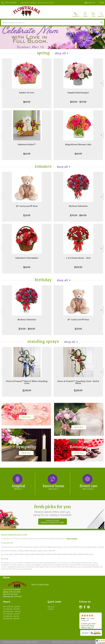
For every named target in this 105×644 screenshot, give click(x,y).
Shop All (60, 53)
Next (102, 83)
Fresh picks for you (53, 510)
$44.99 (78, 154)
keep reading (72, 539)
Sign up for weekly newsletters (53, 522)
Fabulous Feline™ (27, 144)
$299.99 (27, 390)
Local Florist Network (84, 642)
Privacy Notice (69, 642)
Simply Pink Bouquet (78, 93)
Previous (3, 83)
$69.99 (27, 102)
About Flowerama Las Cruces (14, 534)
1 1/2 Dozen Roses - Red (78, 258)
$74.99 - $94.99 (78, 215)
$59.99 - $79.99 (78, 102)
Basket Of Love (27, 93)
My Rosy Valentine (78, 206)
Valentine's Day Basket (27, 258)
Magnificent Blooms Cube (78, 144)
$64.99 (27, 154)
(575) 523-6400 (11, 3)
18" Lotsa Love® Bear (27, 206)
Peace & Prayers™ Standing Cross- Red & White (78, 382)
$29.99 (27, 215)
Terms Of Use (57, 642)
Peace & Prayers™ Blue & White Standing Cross (27, 382)
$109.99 (78, 267)
